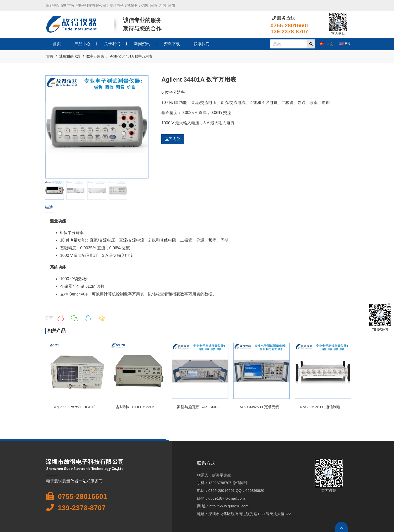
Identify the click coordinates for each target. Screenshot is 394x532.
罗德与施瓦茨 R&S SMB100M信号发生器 (211, 407)
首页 (50, 56)
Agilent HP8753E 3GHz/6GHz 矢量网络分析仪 (93, 407)
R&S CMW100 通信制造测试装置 (328, 407)
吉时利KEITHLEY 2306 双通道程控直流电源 (153, 407)
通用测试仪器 (70, 56)
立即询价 (173, 139)
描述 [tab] (49, 207)
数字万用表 (95, 56)
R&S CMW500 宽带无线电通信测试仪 (270, 407)
